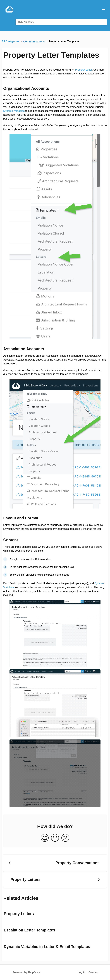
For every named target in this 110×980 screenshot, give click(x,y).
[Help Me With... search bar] (61, 22)
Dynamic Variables (14, 111)
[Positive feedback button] (45, 838)
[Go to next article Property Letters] (55, 880)
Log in (81, 972)
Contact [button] (93, 972)
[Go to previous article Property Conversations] (55, 863)
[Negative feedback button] (65, 838)
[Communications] (35, 41)
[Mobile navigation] (104, 9)
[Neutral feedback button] (55, 838)
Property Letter (84, 70)
